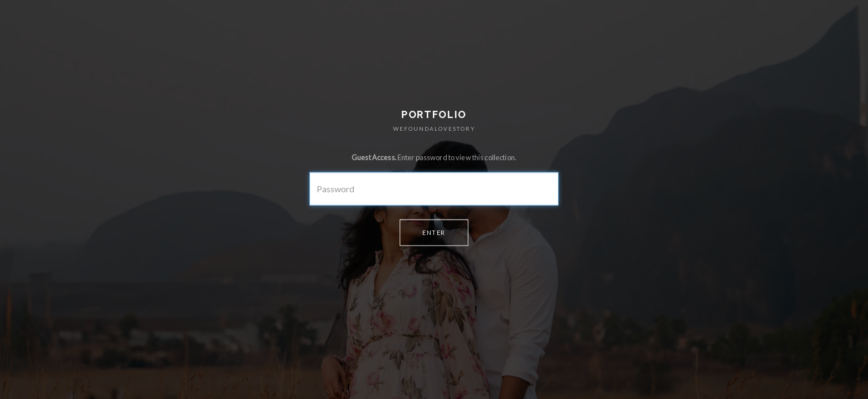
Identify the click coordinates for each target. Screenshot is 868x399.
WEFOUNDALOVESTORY (434, 129)
